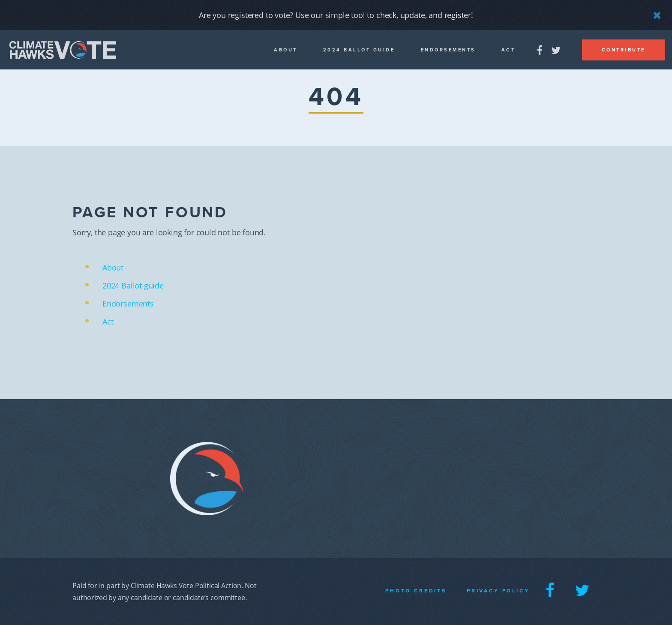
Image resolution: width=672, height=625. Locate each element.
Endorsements (448, 50)
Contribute (624, 50)
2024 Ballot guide (359, 50)
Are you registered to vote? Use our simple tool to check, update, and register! (336, 15)
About (286, 50)
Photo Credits (416, 591)
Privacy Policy (498, 591)
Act (508, 50)
